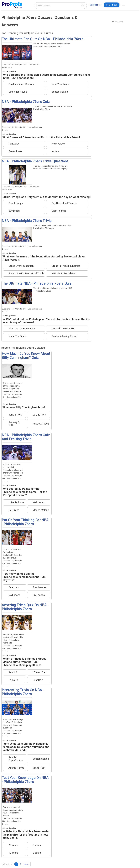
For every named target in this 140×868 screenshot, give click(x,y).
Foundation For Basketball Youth (26, 274)
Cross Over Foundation (21, 266)
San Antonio (15, 151)
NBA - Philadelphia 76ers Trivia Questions (35, 161)
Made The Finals (17, 336)
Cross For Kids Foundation (66, 266)
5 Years (37, 845)
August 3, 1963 (41, 424)
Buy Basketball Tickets (64, 203)
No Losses (14, 595)
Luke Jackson (16, 502)
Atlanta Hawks (16, 768)
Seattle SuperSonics (16, 759)
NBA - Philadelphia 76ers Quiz (26, 102)
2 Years (37, 853)
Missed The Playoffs (63, 329)
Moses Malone (41, 510)
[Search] (83, 5)
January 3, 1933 (14, 424)
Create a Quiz (111, 5)
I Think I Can (39, 672)
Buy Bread (14, 211)
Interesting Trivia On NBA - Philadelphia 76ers (23, 692)
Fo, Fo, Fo (13, 680)
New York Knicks (61, 84)
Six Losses (39, 595)
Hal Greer (14, 510)
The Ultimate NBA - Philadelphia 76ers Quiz (37, 283)
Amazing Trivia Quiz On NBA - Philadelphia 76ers (25, 607)
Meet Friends (59, 211)
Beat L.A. (13, 672)
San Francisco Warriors (21, 84)
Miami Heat (39, 768)
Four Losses (39, 587)
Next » (27, 864)
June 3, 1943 (16, 415)
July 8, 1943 (39, 415)
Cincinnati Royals (18, 92)
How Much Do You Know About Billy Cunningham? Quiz (26, 356)
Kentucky (14, 144)
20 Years (13, 845)
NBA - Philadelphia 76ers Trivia (27, 221)
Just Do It (38, 680)
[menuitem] (95, 5)
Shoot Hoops (16, 203)
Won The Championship (22, 329)
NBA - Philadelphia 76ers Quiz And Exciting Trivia (26, 437)
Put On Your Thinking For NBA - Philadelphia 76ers (25, 522)
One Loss (14, 587)
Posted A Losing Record (65, 336)
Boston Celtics (60, 92)
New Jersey (58, 144)
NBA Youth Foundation (64, 274)
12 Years (13, 853)
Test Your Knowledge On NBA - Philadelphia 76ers (25, 780)
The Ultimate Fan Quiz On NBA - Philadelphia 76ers (43, 39)
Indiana (56, 151)
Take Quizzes (95, 5)
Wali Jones (39, 502)
